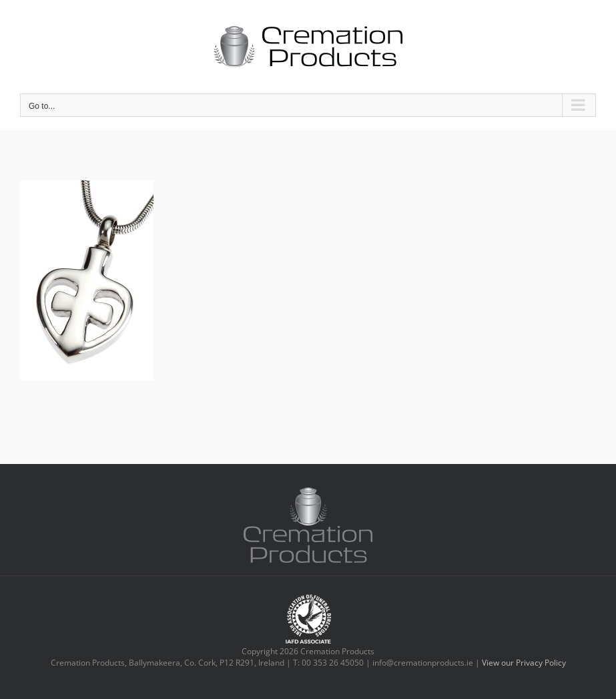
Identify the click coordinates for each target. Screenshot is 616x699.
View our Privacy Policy (524, 663)
